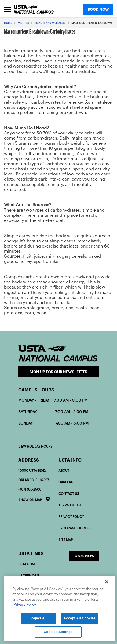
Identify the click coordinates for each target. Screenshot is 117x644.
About (64, 471)
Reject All (39, 618)
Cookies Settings (58, 632)
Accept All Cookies (80, 618)
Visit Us (23, 23)
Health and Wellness (50, 23)
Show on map (30, 500)
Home (8, 23)
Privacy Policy (71, 517)
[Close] (107, 582)
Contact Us (69, 494)
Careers (66, 482)
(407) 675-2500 (30, 489)
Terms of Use (70, 505)
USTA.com (26, 564)
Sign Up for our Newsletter (58, 372)
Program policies (74, 528)
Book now (84, 556)
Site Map (66, 540)
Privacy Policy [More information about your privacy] (25, 604)
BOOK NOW (98, 9)
